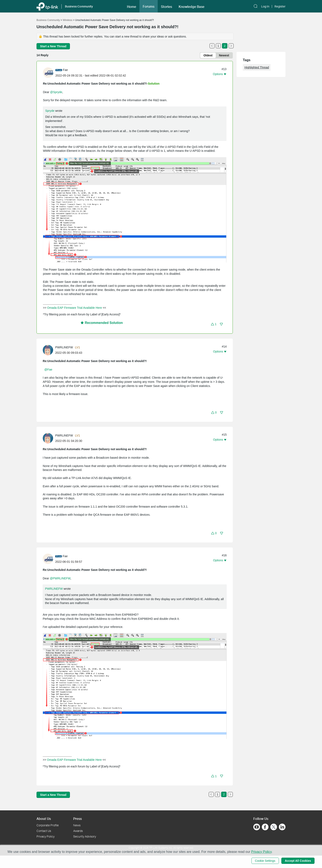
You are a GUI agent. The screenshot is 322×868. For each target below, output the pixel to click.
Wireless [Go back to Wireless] (67, 20)
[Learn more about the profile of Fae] (49, 72)
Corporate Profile (48, 825)
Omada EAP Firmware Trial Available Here (74, 308)
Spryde (50, 111)
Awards (78, 831)
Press (77, 819)
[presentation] (48, 73)
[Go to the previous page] (212, 46)
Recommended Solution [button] (102, 323)
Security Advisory (85, 836)
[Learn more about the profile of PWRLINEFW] (49, 350)
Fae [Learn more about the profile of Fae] (65, 70)
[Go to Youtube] (257, 827)
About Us (44, 819)
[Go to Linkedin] (282, 827)
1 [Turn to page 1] (218, 46)
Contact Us (44, 831)
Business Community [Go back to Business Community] (48, 20)
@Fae (48, 370)
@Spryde (56, 92)
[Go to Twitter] (274, 827)
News (77, 825)
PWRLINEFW (54, 589)
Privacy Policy (46, 836)
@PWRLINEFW (60, 578)
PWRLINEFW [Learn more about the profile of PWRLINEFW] (64, 347)
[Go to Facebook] (265, 827)
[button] (214, 324)
